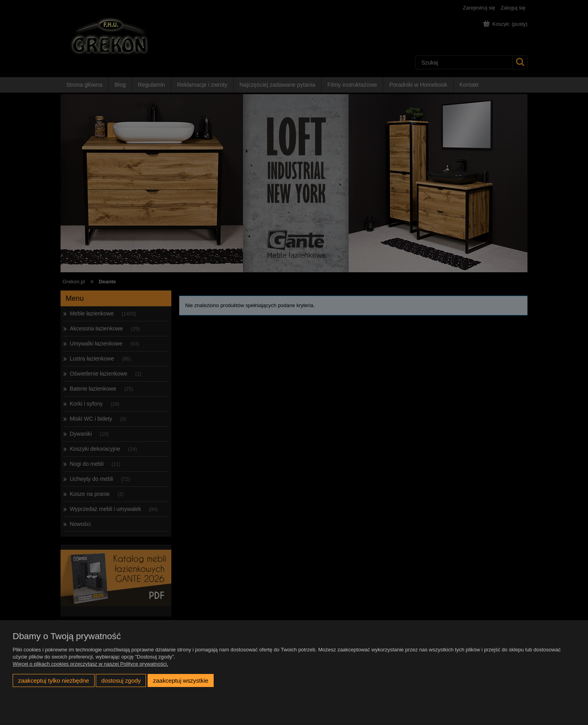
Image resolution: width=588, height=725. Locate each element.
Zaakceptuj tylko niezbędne (54, 680)
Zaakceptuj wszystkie (181, 680)
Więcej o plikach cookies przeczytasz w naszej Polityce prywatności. (90, 664)
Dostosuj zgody (121, 680)
